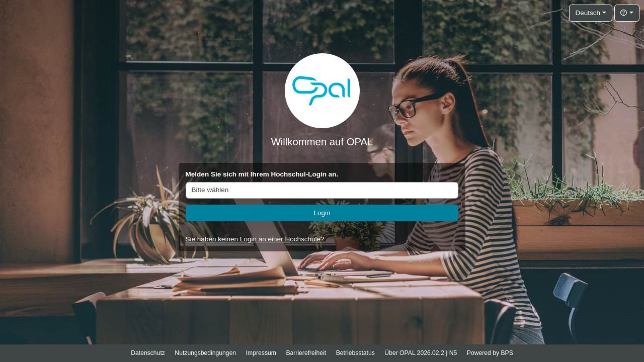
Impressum (261, 353)
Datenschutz (148, 353)
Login (322, 213)
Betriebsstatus (355, 353)
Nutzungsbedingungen (205, 353)
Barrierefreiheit (306, 353)
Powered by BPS (490, 353)
